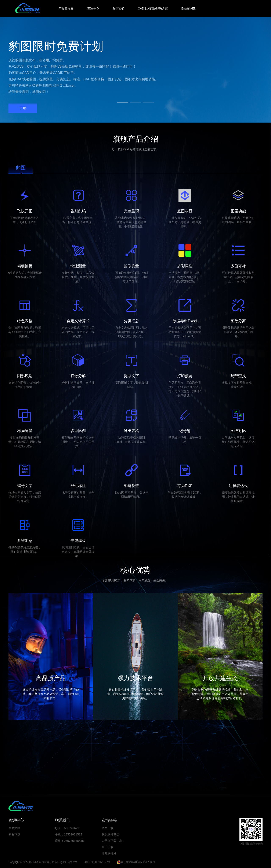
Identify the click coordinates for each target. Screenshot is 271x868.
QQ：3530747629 (67, 828)
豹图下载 (14, 834)
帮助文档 (14, 828)
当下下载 (108, 847)
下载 (23, 108)
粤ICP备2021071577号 (97, 862)
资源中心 (93, 8)
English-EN (189, 8)
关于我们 (118, 8)
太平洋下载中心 (112, 841)
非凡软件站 (109, 853)
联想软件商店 (111, 834)
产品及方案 (66, 8)
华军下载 (108, 828)
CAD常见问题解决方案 (153, 8)
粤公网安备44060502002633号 (138, 862)
